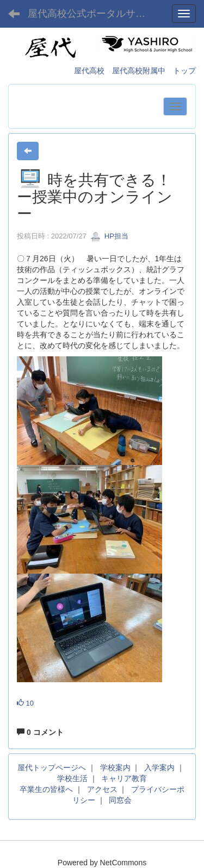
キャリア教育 (124, 778)
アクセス (102, 789)
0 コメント (40, 732)
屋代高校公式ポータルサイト (91, 14)
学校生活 (72, 778)
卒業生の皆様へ (46, 789)
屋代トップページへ (52, 768)
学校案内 (115, 768)
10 (25, 703)
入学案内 (159, 768)
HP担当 (109, 236)
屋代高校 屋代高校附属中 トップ (135, 71)
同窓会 (120, 800)
